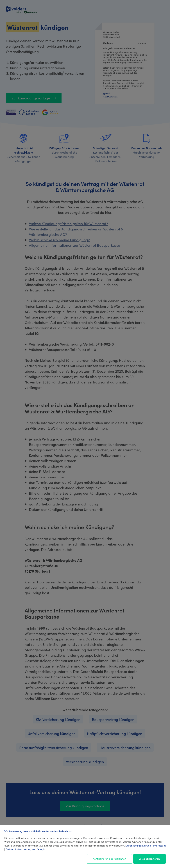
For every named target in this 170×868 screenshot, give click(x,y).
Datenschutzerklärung (138, 845)
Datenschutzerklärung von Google (25, 849)
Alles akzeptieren (149, 859)
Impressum (159, 845)
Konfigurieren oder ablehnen (109, 859)
